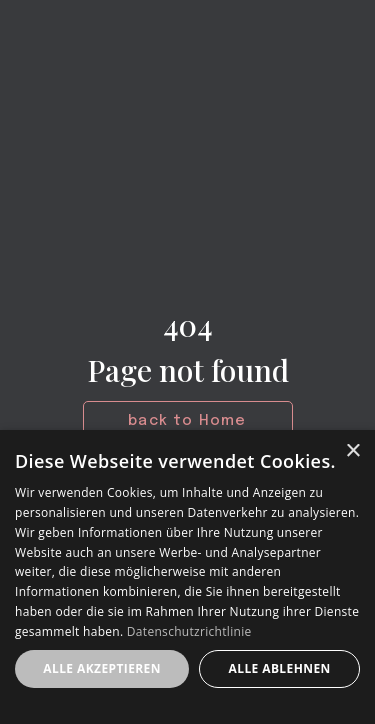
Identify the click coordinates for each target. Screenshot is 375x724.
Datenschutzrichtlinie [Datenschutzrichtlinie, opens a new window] (189, 631)
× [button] (352, 451)
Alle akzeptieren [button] (102, 668)
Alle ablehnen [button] (280, 668)
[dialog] (187, 577)
